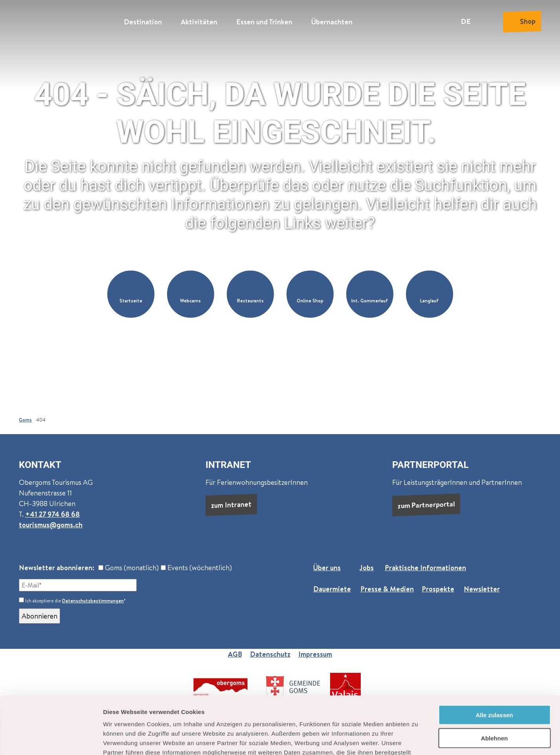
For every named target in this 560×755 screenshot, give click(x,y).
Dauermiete (332, 589)
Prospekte (438, 589)
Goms (25, 420)
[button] (131, 294)
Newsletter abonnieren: (57, 568)
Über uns (327, 568)
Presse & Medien (387, 589)
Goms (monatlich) (129, 568)
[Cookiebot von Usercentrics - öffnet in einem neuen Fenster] (51, 740)
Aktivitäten (199, 22)
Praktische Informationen (425, 568)
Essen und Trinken (264, 22)
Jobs (367, 568)
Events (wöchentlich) (196, 568)
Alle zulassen (494, 661)
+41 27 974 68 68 (52, 514)
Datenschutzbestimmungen (93, 601)
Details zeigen (418, 739)
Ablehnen (494, 684)
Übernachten (332, 22)
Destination (143, 22)
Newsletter (482, 589)
